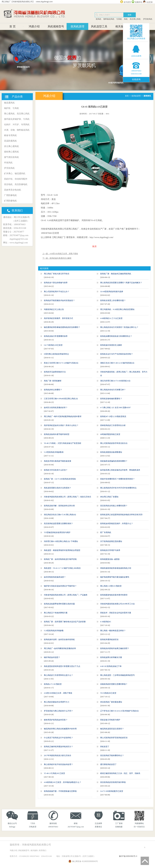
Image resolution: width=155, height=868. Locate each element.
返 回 (94, 246)
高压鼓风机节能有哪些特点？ (112, 755)
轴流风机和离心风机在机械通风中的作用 (60, 729)
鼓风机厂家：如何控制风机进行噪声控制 (60, 559)
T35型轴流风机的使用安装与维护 (57, 532)
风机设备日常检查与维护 (110, 720)
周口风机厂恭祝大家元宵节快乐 (57, 274)
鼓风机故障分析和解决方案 (111, 657)
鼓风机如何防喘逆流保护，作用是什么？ (117, 524)
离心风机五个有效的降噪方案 (56, 613)
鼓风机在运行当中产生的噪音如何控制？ (117, 354)
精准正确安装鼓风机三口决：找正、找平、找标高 (120, 773)
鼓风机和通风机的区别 (109, 640)
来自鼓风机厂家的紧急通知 (111, 702)
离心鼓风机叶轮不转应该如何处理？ (58, 764)
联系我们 (43, 850)
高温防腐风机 (10, 141)
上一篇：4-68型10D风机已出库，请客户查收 (60, 254)
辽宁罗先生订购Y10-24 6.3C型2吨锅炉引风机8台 (120, 711)
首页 (127, 96)
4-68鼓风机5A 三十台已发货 (111, 318)
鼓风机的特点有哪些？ (53, 390)
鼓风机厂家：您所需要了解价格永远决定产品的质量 (65, 622)
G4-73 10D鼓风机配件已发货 (112, 791)
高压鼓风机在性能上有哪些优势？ (114, 506)
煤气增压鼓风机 (12, 157)
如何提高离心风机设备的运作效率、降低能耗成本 (120, 470)
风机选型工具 (99, 26)
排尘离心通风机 (12, 146)
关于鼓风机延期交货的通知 (111, 541)
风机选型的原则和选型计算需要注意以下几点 (62, 666)
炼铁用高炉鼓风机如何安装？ (56, 720)
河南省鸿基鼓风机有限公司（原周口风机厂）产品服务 (66, 595)
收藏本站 (139, 2)
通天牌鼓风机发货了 (108, 764)
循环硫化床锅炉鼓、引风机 (17, 119)
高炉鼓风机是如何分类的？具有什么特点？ (61, 425)
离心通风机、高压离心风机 (17, 114)
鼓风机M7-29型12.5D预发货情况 (113, 416)
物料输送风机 (109, 19)
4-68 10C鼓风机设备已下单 (111, 666)
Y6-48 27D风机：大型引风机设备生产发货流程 (63, 443)
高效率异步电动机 (13, 190)
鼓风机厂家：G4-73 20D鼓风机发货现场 (60, 479)
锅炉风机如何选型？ (52, 657)
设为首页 (127, 2)
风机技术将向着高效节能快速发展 (58, 461)
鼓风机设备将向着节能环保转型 (57, 434)
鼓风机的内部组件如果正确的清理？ (115, 648)
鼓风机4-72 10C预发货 (53, 684)
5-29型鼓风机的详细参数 (54, 631)
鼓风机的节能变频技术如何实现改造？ (59, 300)
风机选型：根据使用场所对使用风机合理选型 (62, 550)
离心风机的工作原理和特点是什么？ (58, 675)
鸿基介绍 (34, 26)
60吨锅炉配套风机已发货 (110, 434)
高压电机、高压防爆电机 (16, 184)
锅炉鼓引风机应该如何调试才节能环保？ (60, 586)
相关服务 (121, 26)
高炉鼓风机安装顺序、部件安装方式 (58, 318)
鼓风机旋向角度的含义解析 (111, 345)
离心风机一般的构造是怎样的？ (113, 631)
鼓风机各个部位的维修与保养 (56, 283)
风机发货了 (105, 747)
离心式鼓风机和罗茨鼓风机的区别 (114, 738)
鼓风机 (99, 19)
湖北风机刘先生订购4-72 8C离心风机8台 (60, 515)
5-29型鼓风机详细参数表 (54, 452)
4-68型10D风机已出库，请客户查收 (58, 693)
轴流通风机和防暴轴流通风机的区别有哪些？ (62, 327)
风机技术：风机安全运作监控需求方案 (116, 613)
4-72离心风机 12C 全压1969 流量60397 (115, 408)
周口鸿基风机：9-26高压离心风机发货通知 (117, 309)
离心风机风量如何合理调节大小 (57, 702)
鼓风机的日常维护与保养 (110, 550)
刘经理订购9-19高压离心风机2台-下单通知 (61, 541)
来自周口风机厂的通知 (109, 497)
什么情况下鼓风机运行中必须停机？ (58, 738)
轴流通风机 (9, 103)
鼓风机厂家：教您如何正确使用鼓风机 (116, 274)
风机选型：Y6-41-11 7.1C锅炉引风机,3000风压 (62, 568)
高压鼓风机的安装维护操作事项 (113, 782)
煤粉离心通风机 (12, 152)
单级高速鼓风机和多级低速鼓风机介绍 (116, 568)
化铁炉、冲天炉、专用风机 (17, 125)
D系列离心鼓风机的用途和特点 (56, 354)
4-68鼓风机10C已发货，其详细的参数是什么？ (63, 782)
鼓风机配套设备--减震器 (110, 559)
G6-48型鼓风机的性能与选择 (112, 292)
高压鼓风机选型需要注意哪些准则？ (58, 524)
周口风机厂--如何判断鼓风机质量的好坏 (60, 648)
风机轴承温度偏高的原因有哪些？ (114, 461)
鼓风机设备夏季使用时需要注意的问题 (59, 604)
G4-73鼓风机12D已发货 (53, 345)
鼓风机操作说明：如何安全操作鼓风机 (59, 640)
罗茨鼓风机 (148, 19)
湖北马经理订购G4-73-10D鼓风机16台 (115, 381)
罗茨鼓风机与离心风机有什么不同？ (58, 711)
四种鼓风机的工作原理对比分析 (113, 425)
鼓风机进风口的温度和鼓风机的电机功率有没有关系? (121, 515)
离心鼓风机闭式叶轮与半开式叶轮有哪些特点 (118, 488)
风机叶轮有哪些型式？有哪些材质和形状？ (117, 479)
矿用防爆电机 (10, 201)
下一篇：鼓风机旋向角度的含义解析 (57, 258)
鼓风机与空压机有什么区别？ (56, 470)
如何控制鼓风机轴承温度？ (55, 577)
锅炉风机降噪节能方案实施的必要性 (115, 577)
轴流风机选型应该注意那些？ (112, 729)
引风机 (119, 19)
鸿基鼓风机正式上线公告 (54, 309)
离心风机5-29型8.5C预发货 (111, 586)
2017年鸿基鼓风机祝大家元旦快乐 (58, 755)
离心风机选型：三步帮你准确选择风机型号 (117, 675)
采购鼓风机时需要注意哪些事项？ (114, 684)
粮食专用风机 (10, 135)
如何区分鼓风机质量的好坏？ (56, 408)
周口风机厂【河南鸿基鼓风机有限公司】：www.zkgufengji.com (27, 2)
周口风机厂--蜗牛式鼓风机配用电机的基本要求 (63, 416)
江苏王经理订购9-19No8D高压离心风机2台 (61, 399)
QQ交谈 (149, 2)
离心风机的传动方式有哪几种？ (113, 390)
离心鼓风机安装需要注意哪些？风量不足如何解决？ (121, 283)
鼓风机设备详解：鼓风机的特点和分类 (59, 506)
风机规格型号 (56, 26)
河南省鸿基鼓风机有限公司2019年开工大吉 (117, 604)
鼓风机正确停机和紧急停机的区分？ (58, 747)
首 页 (12, 26)
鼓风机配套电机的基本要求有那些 (114, 595)
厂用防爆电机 (10, 195)
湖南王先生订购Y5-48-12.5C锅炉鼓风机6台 (117, 363)
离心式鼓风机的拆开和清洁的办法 (114, 443)
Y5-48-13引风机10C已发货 (54, 773)
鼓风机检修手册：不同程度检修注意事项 (60, 791)
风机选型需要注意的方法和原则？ (58, 488)
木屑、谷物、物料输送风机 (17, 130)
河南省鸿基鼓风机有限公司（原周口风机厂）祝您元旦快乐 (68, 497)
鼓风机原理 (77, 26)
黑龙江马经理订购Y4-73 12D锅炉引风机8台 (61, 363)
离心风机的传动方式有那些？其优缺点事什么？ (119, 327)
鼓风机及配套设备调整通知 (111, 452)
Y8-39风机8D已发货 (108, 693)
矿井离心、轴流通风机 (15, 174)
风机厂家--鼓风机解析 (53, 381)
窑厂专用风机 (106, 532)
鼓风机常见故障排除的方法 (55, 372)
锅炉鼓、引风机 (12, 108)
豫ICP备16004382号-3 (128, 856)
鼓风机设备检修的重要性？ (111, 399)
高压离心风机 (135, 19)
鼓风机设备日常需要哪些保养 (56, 336)
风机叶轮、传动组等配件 (16, 179)
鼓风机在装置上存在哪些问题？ (113, 300)
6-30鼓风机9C (106, 622)
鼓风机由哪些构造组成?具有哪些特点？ (116, 336)
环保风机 (8, 163)
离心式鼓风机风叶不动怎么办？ (57, 292)
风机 (126, 19)
